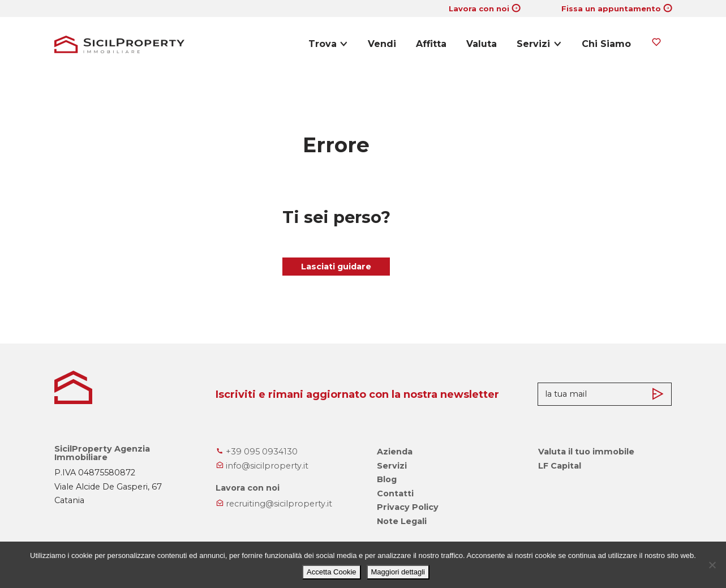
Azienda (395, 452)
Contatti (395, 493)
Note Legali (402, 521)
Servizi (533, 44)
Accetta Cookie (331, 572)
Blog (387, 479)
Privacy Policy (408, 507)
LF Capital (560, 466)
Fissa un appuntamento (611, 8)
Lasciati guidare (336, 267)
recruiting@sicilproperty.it (274, 504)
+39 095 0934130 (257, 452)
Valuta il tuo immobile (586, 452)
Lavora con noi (479, 8)
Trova (323, 44)
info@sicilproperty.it (262, 466)
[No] (712, 565)
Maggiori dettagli (398, 572)
